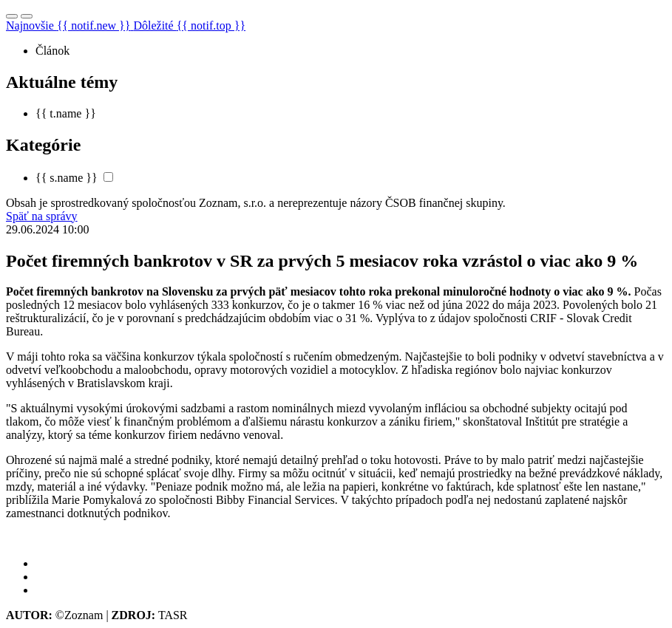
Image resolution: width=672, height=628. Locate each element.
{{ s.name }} (67, 178)
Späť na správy (42, 216)
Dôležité (189, 25)
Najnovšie (69, 25)
